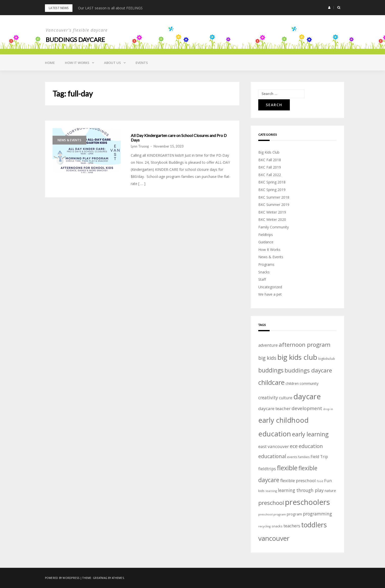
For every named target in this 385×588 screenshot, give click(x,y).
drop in (328, 409)
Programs (266, 264)
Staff (262, 279)
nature (330, 490)
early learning (310, 434)
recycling (264, 526)
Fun (328, 480)
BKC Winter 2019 (272, 212)
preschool (271, 503)
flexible (287, 468)
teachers (292, 526)
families (304, 457)
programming (317, 514)
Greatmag (100, 578)
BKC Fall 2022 (270, 175)
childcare (271, 382)
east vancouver (274, 446)
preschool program (272, 514)
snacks (277, 526)
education (311, 446)
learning (271, 491)
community (309, 383)
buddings (271, 370)
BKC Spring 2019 (272, 190)
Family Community (274, 227)
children (292, 383)
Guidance (266, 242)
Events (142, 63)
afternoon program (305, 345)
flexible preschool (298, 480)
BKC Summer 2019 (274, 205)
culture (286, 398)
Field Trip (319, 457)
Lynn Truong (140, 146)
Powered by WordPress (62, 578)
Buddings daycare (75, 40)
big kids (267, 358)
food (320, 481)
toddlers (314, 525)
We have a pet (270, 294)
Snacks (264, 272)
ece (294, 446)
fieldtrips (267, 469)
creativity (268, 397)
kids (261, 491)
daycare (307, 396)
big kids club (297, 357)
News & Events (69, 140)
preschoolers (307, 502)
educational (272, 456)
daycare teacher (274, 408)
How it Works (77, 63)
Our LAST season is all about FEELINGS (110, 8)
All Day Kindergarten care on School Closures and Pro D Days (179, 138)
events (292, 457)
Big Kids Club (269, 152)
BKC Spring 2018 (272, 182)
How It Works (269, 250)
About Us (112, 63)
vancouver (274, 538)
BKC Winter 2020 (272, 219)
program (294, 514)
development (307, 408)
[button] (329, 8)
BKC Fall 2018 (270, 160)
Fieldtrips (266, 235)
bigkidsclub (327, 359)
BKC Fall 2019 (270, 167)
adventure (268, 345)
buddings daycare (308, 370)
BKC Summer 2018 (274, 197)
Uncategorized (270, 287)
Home (50, 63)
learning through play (301, 490)
